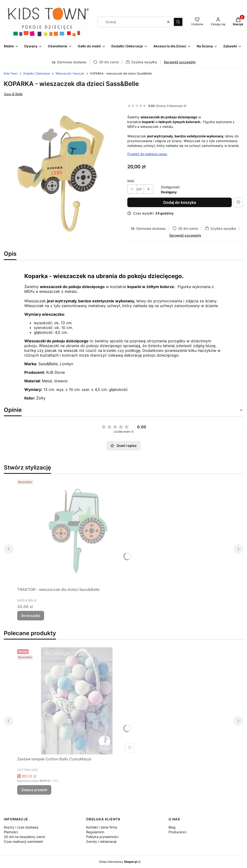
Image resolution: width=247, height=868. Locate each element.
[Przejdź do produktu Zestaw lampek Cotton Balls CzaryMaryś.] (77, 701)
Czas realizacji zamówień (23, 841)
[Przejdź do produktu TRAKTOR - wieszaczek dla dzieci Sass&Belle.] (77, 531)
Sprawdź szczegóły (180, 62)
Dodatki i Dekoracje (37, 73)
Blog (172, 827)
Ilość (131, 181)
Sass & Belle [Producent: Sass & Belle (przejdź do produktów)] (13, 94)
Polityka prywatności (102, 837)
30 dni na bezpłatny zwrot (24, 837)
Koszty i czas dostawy (21, 827)
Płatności (11, 832)
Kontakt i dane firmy (102, 827)
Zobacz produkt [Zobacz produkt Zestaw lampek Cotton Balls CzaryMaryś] (34, 790)
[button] (178, 22)
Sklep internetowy (118, 862)
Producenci (177, 832)
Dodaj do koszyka (180, 202)
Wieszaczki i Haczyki (70, 73)
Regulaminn (95, 832)
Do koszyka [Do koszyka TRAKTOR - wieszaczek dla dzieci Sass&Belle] (31, 616)
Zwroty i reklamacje (101, 841)
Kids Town (11, 73)
